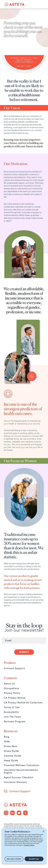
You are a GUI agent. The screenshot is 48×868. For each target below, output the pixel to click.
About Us (9, 684)
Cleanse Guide (12, 756)
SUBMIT (24, 652)
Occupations (12, 688)
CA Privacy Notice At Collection (23, 703)
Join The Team (12, 717)
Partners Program (15, 722)
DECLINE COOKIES (14, 859)
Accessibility (11, 712)
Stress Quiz (10, 746)
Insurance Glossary (15, 782)
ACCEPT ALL (34, 859)
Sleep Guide (11, 761)
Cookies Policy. (29, 845)
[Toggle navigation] (40, 4)
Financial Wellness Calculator (22, 765)
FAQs (7, 742)
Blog (7, 737)
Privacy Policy (12, 693)
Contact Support (14, 668)
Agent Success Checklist (19, 777)
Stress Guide (11, 751)
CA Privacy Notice (15, 698)
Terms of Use (12, 707)
